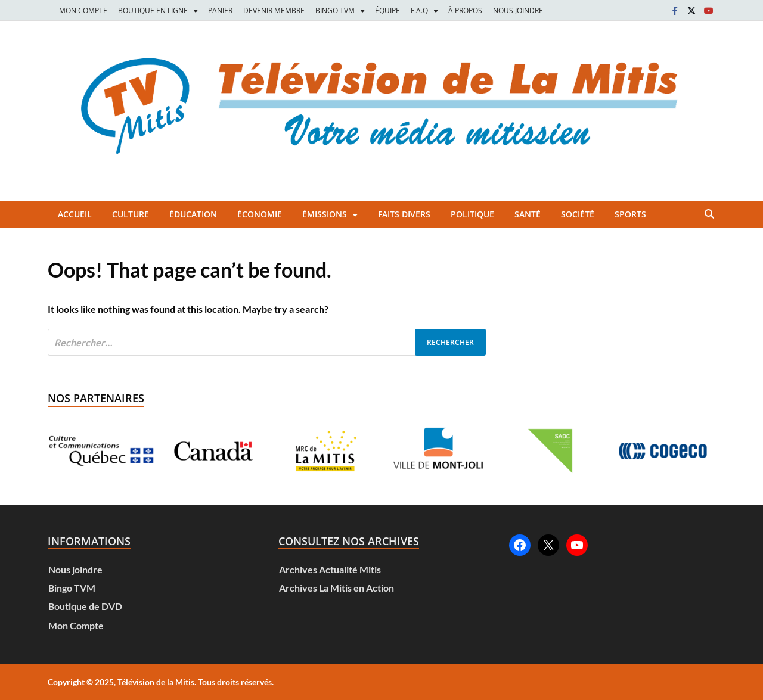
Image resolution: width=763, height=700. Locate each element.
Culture (131, 214)
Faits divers (404, 214)
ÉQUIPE (387, 10)
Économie (260, 214)
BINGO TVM (335, 10)
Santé (528, 214)
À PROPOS (465, 10)
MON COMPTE (83, 10)
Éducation (193, 214)
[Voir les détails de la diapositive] (101, 451)
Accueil (75, 214)
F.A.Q (419, 10)
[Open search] (709, 214)
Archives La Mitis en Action (336, 588)
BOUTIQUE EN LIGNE (153, 10)
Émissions (325, 214)
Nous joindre (75, 569)
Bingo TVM (72, 588)
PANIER (220, 10)
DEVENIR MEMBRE (274, 10)
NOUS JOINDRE (518, 10)
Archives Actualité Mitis (330, 569)
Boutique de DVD (85, 606)
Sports (630, 214)
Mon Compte (76, 625)
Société (578, 214)
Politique (472, 214)
